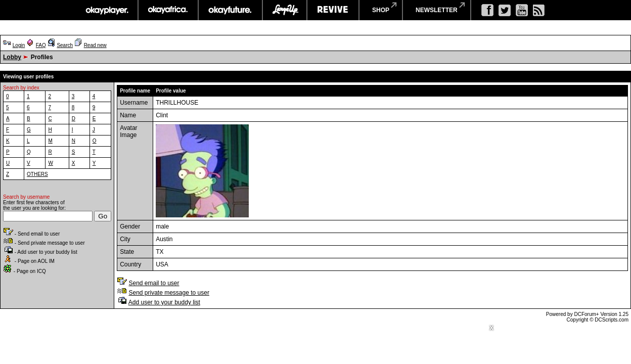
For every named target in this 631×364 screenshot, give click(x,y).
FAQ (41, 45)
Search (65, 45)
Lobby (12, 57)
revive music (333, 10)
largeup (285, 10)
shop (381, 10)
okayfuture (230, 10)
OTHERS (37, 174)
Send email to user (154, 283)
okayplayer (106, 10)
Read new (95, 45)
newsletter (437, 10)
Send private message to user (169, 293)
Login (19, 45)
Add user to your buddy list (164, 302)
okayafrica (168, 10)
